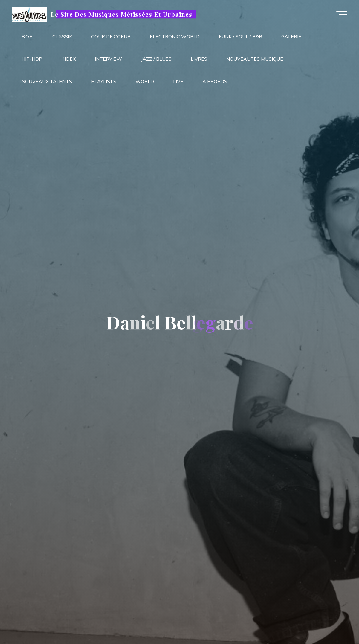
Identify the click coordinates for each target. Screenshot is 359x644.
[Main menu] (342, 14)
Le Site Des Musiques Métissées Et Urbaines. (122, 14)
